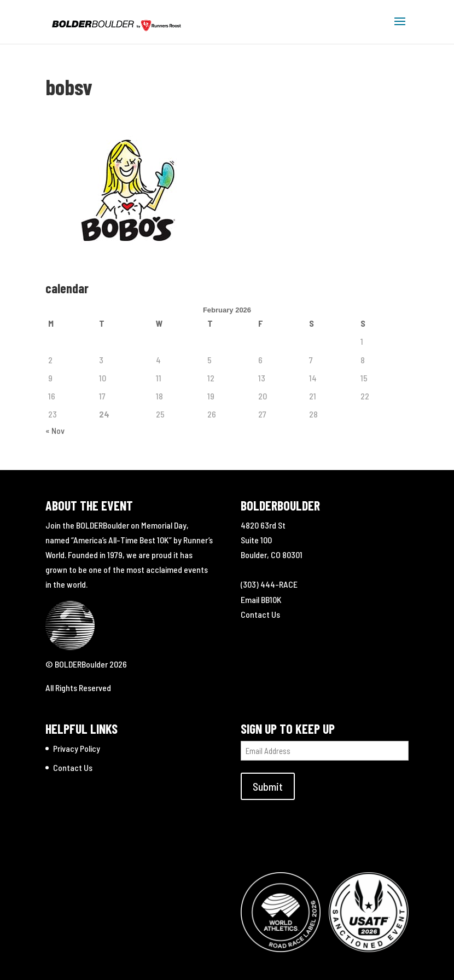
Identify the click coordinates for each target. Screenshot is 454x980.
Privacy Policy (77, 748)
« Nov (55, 430)
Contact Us (260, 614)
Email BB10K (261, 599)
